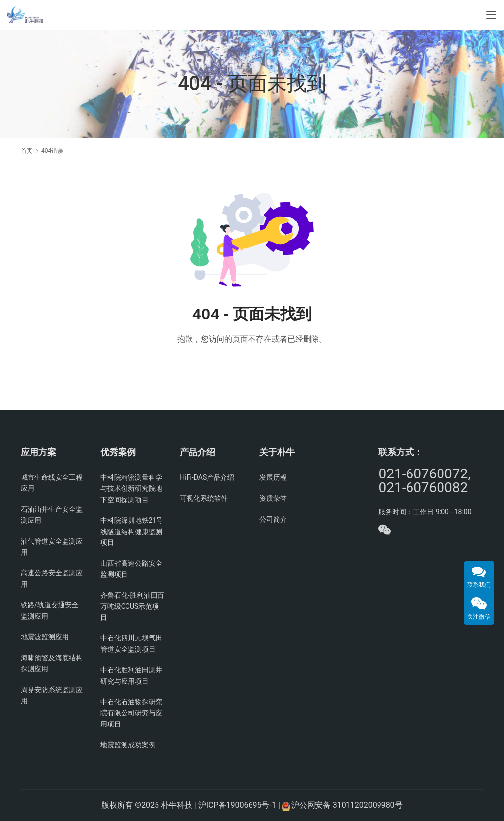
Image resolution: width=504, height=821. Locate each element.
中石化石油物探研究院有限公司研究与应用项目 (131, 713)
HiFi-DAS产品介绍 (207, 477)
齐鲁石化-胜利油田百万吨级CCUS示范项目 (132, 606)
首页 (27, 151)
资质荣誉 (273, 498)
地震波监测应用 (45, 637)
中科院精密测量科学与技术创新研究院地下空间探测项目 (131, 489)
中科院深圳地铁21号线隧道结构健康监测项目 (132, 531)
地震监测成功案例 (128, 745)
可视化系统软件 (204, 498)
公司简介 (273, 519)
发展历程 (273, 477)
